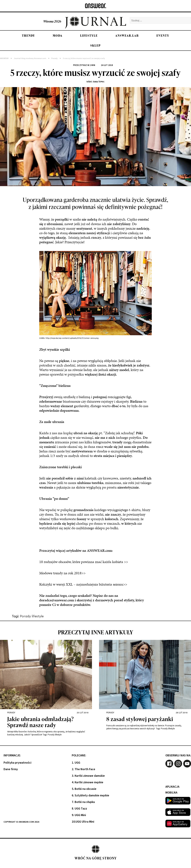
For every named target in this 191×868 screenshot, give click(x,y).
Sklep (95, 45)
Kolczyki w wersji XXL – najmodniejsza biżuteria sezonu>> (83, 584)
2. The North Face (83, 769)
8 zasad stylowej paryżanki (140, 719)
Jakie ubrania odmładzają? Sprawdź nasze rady (41, 722)
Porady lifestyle (32, 616)
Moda (58, 36)
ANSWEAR (4, 58)
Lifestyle (89, 36)
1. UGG (76, 763)
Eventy (163, 36)
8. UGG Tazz (79, 809)
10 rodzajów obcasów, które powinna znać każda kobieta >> (84, 562)
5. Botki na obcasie (84, 789)
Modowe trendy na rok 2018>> (62, 573)
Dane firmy (11, 769)
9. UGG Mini (79, 815)
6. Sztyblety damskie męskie (90, 795)
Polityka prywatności (17, 763)
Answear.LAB (127, 36)
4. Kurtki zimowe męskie (87, 782)
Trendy (28, 36)
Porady (11, 712)
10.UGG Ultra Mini (83, 822)
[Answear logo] (96, 6)
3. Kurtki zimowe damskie (88, 776)
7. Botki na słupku (83, 802)
